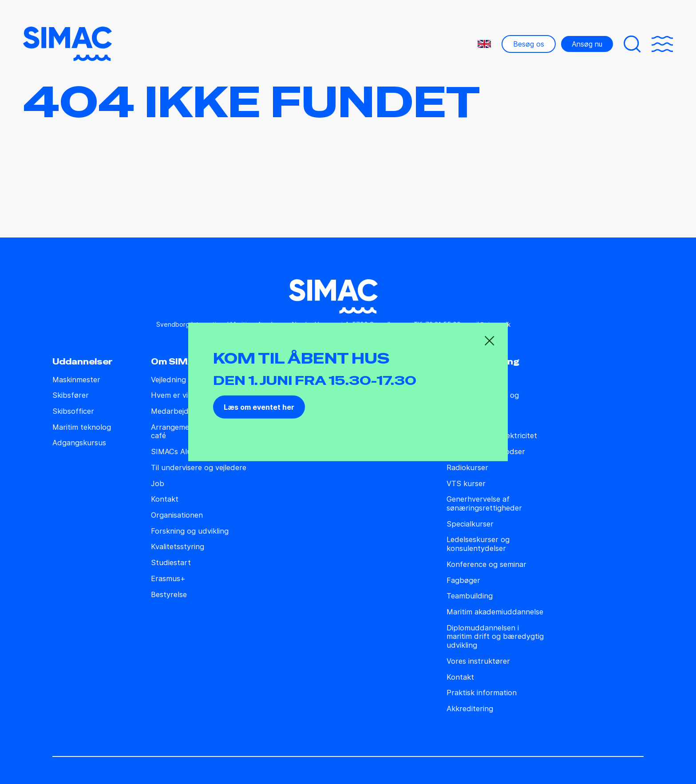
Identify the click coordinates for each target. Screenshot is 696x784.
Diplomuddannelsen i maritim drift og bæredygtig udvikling (495, 637)
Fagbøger (463, 580)
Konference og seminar (486, 564)
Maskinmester (76, 380)
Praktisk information (482, 693)
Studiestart (171, 563)
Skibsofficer (73, 411)
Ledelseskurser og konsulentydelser (478, 544)
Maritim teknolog (82, 427)
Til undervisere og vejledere (199, 468)
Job (158, 484)
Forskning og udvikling (190, 531)
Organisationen (177, 515)
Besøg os (529, 44)
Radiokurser (467, 468)
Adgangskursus (79, 443)
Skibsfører (71, 395)
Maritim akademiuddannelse (495, 612)
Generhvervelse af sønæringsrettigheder (484, 504)
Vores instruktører (478, 661)
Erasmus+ (168, 579)
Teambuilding (470, 596)
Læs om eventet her (259, 407)
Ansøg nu (587, 44)
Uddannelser (83, 362)
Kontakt (165, 499)
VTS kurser (466, 484)
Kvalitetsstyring (178, 547)
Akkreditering (470, 709)
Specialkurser (470, 524)
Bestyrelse (169, 595)
